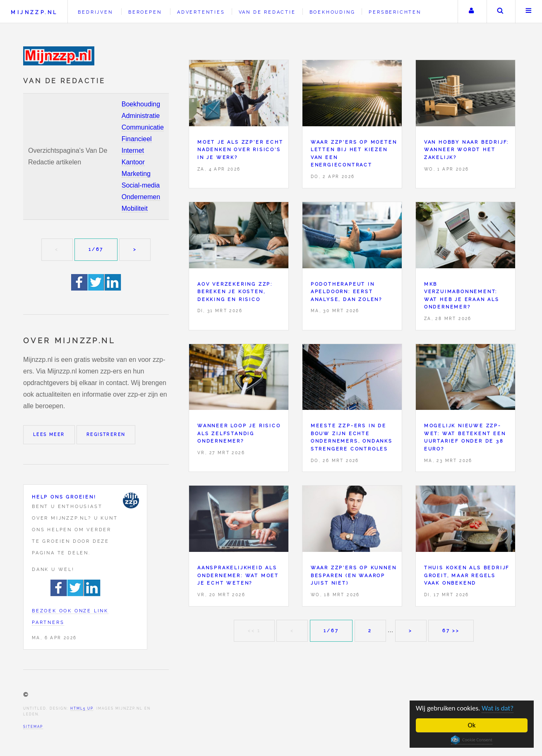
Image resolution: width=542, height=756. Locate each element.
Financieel (137, 139)
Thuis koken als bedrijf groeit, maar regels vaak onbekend (467, 575)
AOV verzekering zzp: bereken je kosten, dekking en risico (235, 292)
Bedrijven (95, 12)
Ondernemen (141, 197)
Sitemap (33, 727)
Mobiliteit (135, 208)
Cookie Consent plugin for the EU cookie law (472, 740)
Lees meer (49, 435)
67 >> (451, 631)
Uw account (471, 12)
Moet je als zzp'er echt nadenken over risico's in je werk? (240, 150)
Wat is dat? (498, 708)
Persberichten (395, 12)
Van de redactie (267, 12)
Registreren (106, 435)
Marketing (136, 174)
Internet (133, 150)
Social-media (141, 185)
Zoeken (500, 12)
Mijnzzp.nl (34, 12)
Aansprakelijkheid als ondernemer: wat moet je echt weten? (238, 575)
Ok (472, 725)
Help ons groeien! (64, 497)
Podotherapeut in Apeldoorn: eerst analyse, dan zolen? (347, 292)
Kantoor (133, 162)
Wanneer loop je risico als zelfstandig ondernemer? (239, 433)
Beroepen (145, 12)
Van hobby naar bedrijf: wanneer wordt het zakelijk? (466, 150)
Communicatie (143, 127)
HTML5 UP (82, 708)
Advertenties (201, 12)
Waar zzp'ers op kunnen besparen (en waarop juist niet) (354, 575)
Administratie (141, 116)
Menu (529, 12)
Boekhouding (141, 104)
